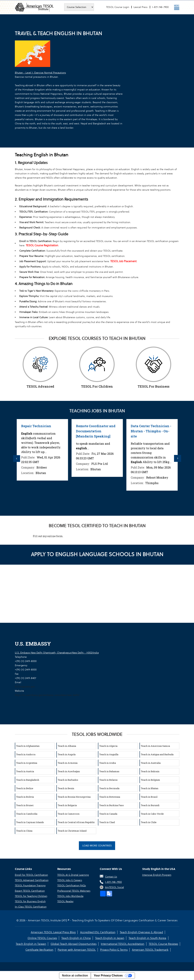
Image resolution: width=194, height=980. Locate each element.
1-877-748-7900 (160, 7)
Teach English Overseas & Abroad (141, 932)
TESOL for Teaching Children (31, 896)
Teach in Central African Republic (76, 822)
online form (55, 536)
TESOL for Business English (30, 901)
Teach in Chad (107, 822)
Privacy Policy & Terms (114, 950)
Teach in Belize (25, 788)
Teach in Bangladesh (28, 779)
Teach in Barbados (68, 779)
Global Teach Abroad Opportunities (74, 944)
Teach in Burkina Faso (112, 805)
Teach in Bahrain (150, 771)
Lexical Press (141, 7)
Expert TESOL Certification (30, 891)
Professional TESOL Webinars (74, 891)
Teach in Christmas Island (72, 830)
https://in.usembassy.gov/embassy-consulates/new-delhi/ (47, 695)
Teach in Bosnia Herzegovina (74, 796)
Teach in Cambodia (27, 813)
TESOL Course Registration (42, 245)
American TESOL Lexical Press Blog (53, 932)
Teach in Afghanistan (28, 746)
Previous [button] (17, 458)
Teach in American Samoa (155, 746)
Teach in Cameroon (69, 813)
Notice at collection (75, 975)
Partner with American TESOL (77, 950)
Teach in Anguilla (109, 754)
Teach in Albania (67, 746)
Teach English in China (76, 938)
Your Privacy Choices (108, 975)
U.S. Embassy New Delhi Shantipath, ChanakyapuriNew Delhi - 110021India (57, 652)
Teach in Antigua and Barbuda (157, 754)
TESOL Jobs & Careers (70, 880)
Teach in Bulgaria (67, 805)
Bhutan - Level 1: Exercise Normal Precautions (40, 73)
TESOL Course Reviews (163, 944)
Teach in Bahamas (109, 771)
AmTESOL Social (115, 887)
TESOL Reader (65, 901)
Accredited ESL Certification (98, 932)
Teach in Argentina (27, 763)
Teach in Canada (108, 813)
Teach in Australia (151, 763)
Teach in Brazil (149, 796)
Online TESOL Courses (43, 938)
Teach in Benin (66, 788)
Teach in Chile (149, 822)
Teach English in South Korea (147, 938)
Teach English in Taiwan (31, 944)
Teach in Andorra (26, 754)
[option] (38, 450)
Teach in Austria (25, 771)
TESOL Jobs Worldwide (70, 896)
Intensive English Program (157, 875)
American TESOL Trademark (150, 950)
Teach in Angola (67, 754)
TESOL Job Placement (123, 261)
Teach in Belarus (108, 779)
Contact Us (111, 876)
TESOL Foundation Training (30, 885)
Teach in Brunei (25, 805)
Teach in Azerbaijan (69, 771)
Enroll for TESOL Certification (31, 875)
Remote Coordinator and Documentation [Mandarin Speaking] (147, 431)
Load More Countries (97, 845)
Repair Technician (32, 426)
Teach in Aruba (108, 763)
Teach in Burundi (150, 805)
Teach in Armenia (68, 763)
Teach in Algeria (108, 746)
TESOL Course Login (118, 7)
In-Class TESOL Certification (31, 907)
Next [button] (178, 458)
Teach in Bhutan (150, 788)
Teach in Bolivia (25, 796)
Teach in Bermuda (109, 788)
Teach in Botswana (110, 796)
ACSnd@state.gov (25, 686)
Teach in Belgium (150, 779)
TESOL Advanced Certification (32, 880)
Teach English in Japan (110, 938)
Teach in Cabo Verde (152, 813)
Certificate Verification (40, 950)
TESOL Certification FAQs (72, 885)
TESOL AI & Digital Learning (73, 875)
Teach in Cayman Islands (30, 822)
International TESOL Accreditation (123, 944)
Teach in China (24, 830)
